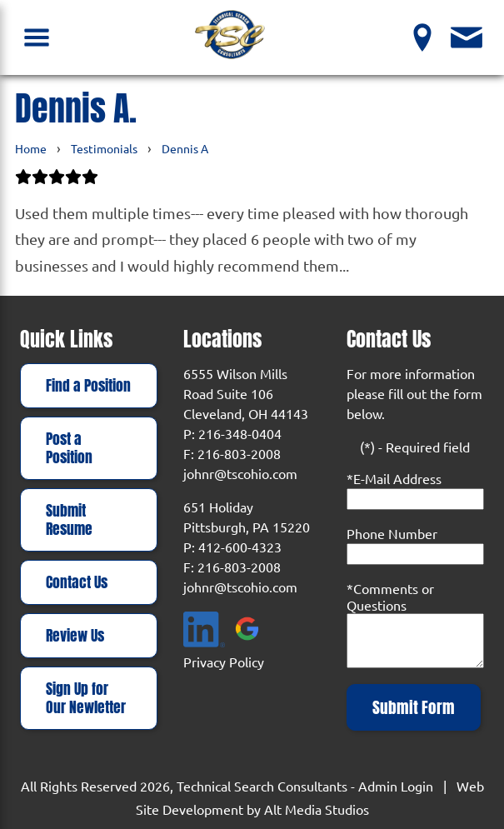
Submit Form (414, 707)
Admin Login (396, 786)
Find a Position (88, 386)
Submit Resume (69, 520)
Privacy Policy (224, 662)
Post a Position (69, 448)
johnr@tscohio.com (240, 473)
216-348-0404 (240, 433)
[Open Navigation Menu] (37, 37)
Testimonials (104, 148)
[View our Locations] (423, 37)
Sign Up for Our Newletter (86, 698)
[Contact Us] (467, 37)
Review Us (75, 636)
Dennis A (185, 148)
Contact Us (77, 582)
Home (31, 148)
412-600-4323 (240, 547)
